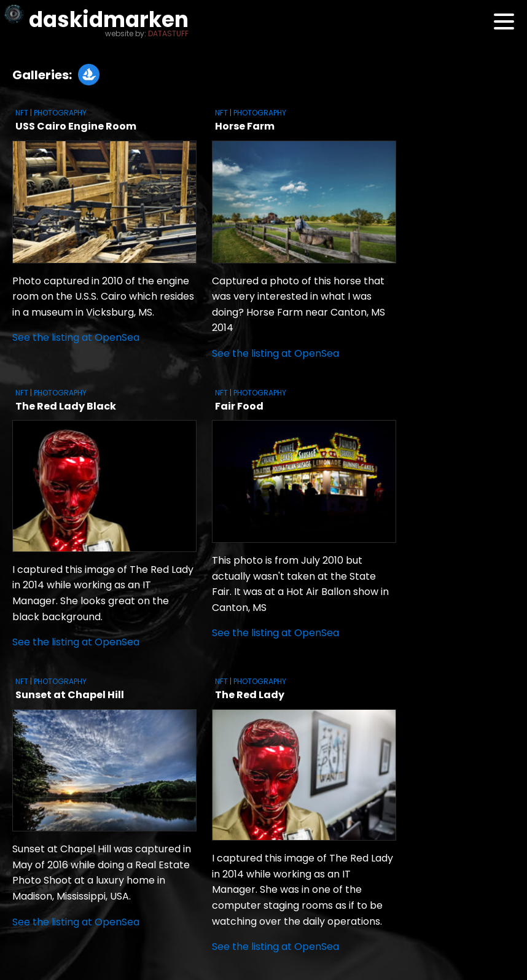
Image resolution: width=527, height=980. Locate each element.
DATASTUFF (168, 33)
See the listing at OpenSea (76, 337)
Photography (60, 113)
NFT (22, 113)
